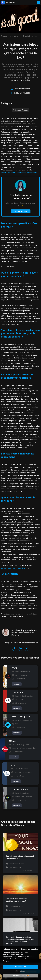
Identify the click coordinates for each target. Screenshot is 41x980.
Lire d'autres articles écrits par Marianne (23, 634)
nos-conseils (15, 36)
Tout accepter (20, 967)
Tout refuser (20, 971)
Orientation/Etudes (30, 36)
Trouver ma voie (20, 211)
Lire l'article (28, 871)
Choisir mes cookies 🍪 (20, 975)
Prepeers (4, 36)
